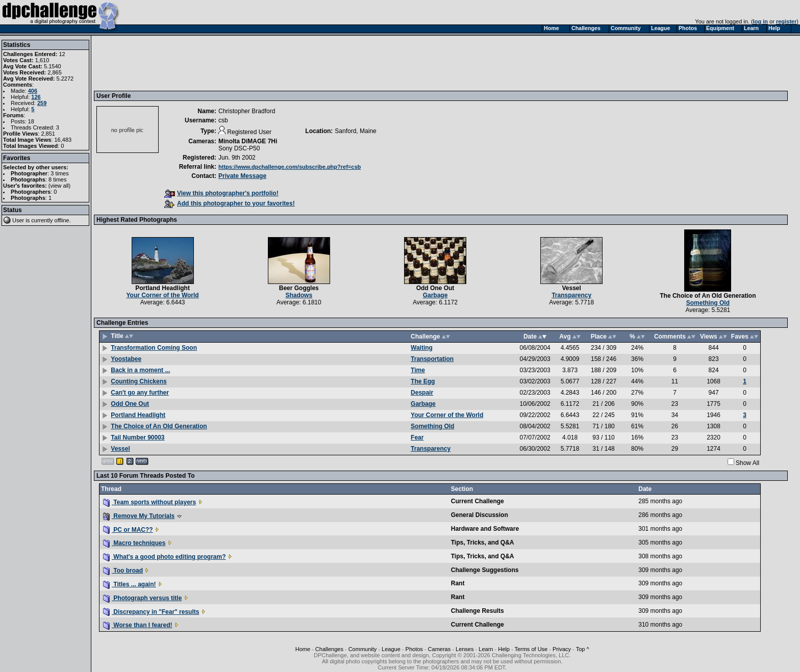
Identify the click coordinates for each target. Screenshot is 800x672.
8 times (57, 179)
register (786, 21)
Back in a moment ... (140, 370)
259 (42, 103)
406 (33, 91)
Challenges (329, 649)
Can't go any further (140, 393)
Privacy (562, 649)
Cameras (440, 649)
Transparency (571, 295)
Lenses (465, 649)
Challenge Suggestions (485, 570)
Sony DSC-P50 (239, 148)
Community (363, 649)
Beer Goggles (299, 288)
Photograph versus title (142, 598)
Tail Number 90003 (137, 437)
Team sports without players (149, 502)
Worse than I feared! (137, 625)
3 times (59, 173)
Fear (417, 437)
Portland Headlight (162, 288)
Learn (486, 649)
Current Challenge (478, 501)
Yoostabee (126, 359)
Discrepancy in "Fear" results (151, 612)
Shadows (299, 295)
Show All (747, 463)
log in (760, 21)
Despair (422, 393)
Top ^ (583, 649)
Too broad (123, 571)
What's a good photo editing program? (165, 557)
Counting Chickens (139, 381)
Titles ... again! (129, 584)
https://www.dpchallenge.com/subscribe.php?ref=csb (290, 167)
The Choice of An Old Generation (708, 296)
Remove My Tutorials (139, 516)
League (391, 649)
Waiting (422, 348)
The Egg (423, 381)
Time (418, 370)
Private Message (242, 176)
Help (504, 649)
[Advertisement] (282, 63)
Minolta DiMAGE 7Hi (248, 141)
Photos (414, 649)
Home (303, 649)
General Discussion (480, 515)
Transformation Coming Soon (154, 348)
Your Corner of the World (162, 295)
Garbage (435, 295)
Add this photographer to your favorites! (230, 203)
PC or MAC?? (128, 530)
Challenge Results (478, 611)
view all (60, 186)
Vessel (571, 288)
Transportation (432, 359)
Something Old (708, 303)
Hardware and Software (485, 529)
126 (36, 97)
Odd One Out (435, 288)
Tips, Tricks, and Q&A (483, 542)
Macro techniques (134, 543)
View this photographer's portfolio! (221, 193)
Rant (458, 583)
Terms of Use (531, 649)
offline (62, 220)
